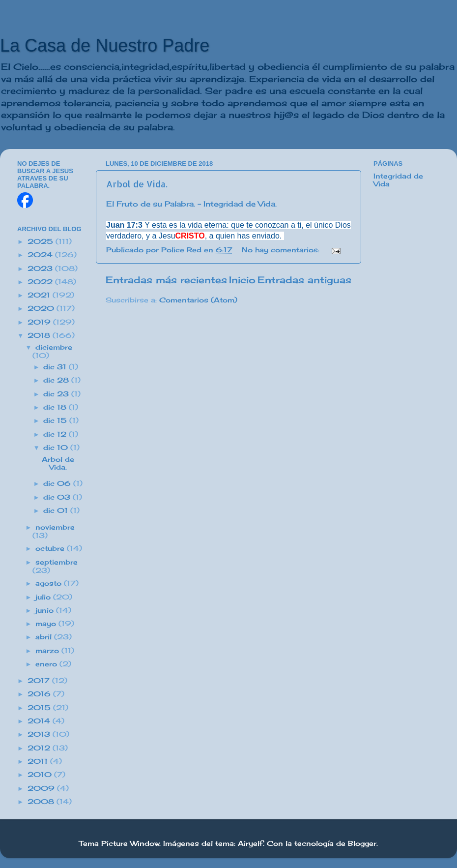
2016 (40, 694)
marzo (48, 651)
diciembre (54, 347)
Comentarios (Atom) (198, 300)
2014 (40, 721)
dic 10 (57, 448)
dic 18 (56, 407)
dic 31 (56, 367)
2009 (42, 788)
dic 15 (56, 420)
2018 (40, 335)
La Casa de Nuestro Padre (105, 45)
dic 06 (58, 483)
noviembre (55, 527)
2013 (40, 734)
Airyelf (250, 843)
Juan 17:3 (124, 225)
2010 (41, 775)
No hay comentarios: (282, 250)
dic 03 (58, 497)
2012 (40, 748)
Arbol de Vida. (137, 184)
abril (45, 637)
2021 (40, 295)
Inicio (242, 280)
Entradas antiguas (304, 280)
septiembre (57, 562)
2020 (42, 308)
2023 (41, 269)
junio (46, 610)
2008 (42, 802)
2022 (41, 282)
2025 (42, 241)
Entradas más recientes (166, 280)
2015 (40, 708)
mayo (47, 624)
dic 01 (57, 510)
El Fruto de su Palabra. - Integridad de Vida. (191, 204)
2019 (40, 322)
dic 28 (57, 380)
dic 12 (56, 434)
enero (47, 664)
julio (44, 597)
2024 (41, 255)
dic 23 (57, 394)
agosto (50, 583)
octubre (51, 548)
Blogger (362, 843)
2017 (40, 681)
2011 (39, 761)
